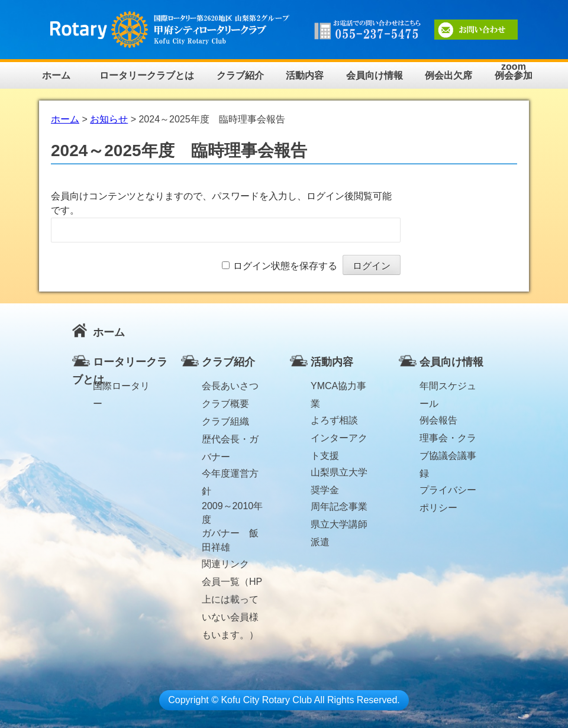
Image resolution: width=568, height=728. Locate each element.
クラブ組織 (225, 421)
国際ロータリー (121, 388)
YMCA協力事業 (338, 388)
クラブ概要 (225, 404)
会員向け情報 (375, 75)
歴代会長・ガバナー (230, 441)
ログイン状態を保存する (285, 266)
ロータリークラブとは (147, 75)
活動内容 (305, 75)
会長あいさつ (230, 386)
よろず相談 (334, 420)
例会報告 (438, 420)
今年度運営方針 (230, 475)
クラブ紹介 (240, 75)
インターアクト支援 (339, 440)
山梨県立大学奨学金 (339, 474)
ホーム (56, 75)
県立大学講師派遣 (339, 526)
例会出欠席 (448, 75)
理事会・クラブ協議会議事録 (448, 440)
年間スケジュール (448, 388)
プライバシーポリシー (448, 492)
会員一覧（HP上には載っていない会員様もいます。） (232, 584)
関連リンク (225, 564)
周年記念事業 (339, 507)
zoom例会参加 (514, 71)
